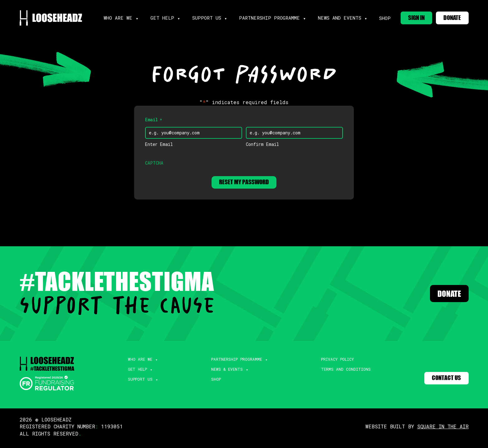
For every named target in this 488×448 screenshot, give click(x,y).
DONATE (450, 17)
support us (208, 17)
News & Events (223, 373)
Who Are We (137, 362)
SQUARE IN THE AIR (443, 429)
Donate (445, 296)
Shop (376, 17)
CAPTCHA (154, 164)
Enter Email (159, 145)
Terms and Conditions (342, 373)
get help (166, 17)
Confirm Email (262, 145)
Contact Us (444, 382)
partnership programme (267, 17)
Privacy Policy (335, 362)
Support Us (137, 384)
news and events (333, 17)
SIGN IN (410, 17)
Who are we (123, 17)
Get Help (134, 373)
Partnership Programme (233, 362)
